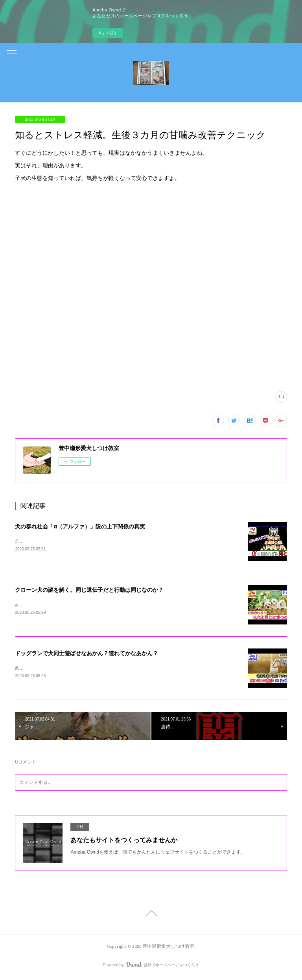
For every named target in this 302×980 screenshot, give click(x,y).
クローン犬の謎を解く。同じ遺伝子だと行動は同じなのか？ (89, 590)
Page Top (151, 916)
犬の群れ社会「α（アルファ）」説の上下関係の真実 (80, 526)
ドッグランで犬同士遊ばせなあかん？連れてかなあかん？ (87, 654)
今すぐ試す (108, 33)
